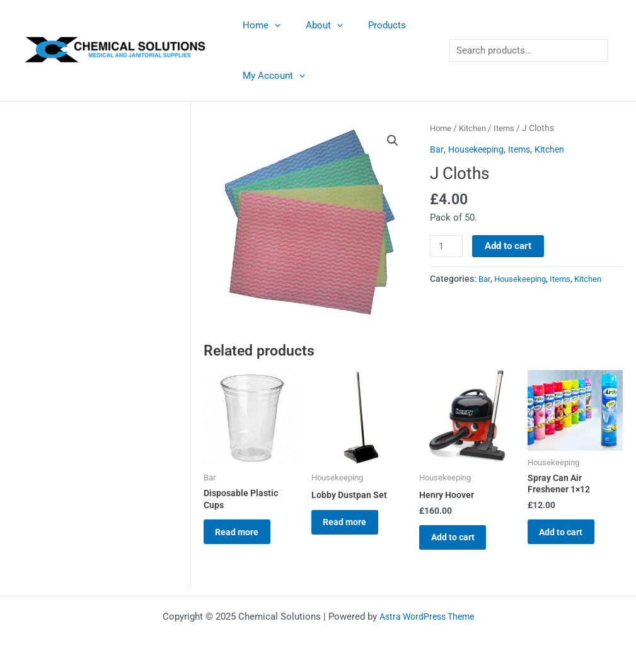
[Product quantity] (447, 246)
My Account (271, 76)
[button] (392, 141)
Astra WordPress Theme (426, 617)
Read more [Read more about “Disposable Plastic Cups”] (246, 537)
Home (258, 25)
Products (371, 25)
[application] (271, 25)
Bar (437, 149)
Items (509, 128)
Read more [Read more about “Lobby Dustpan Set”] (353, 526)
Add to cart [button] (461, 542)
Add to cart (509, 246)
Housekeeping (478, 149)
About (315, 25)
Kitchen (476, 128)
